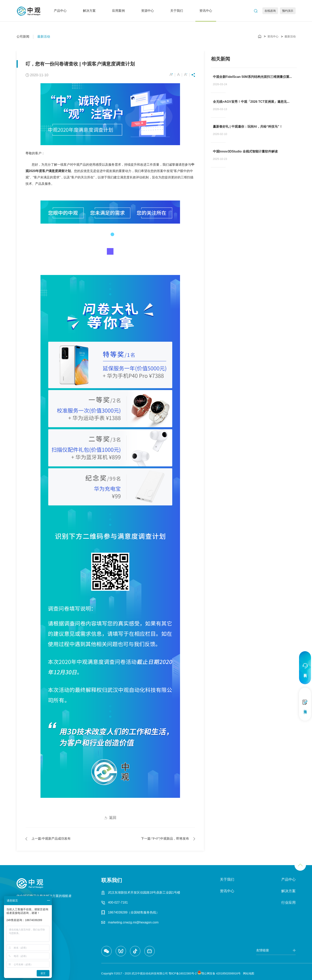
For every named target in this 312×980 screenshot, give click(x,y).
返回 (113, 818)
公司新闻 (23, 37)
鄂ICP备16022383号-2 (183, 973)
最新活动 (44, 37)
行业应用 (288, 903)
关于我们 (177, 11)
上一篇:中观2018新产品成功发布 (51, 838)
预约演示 (288, 11)
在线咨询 (270, 11)
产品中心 (60, 11)
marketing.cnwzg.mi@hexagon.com (133, 922)
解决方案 (89, 11)
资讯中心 (206, 11)
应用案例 (118, 11)
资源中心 (148, 11)
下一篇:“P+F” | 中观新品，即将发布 (165, 838)
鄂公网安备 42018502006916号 (219, 973)
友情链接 (263, 950)
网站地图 (248, 973)
